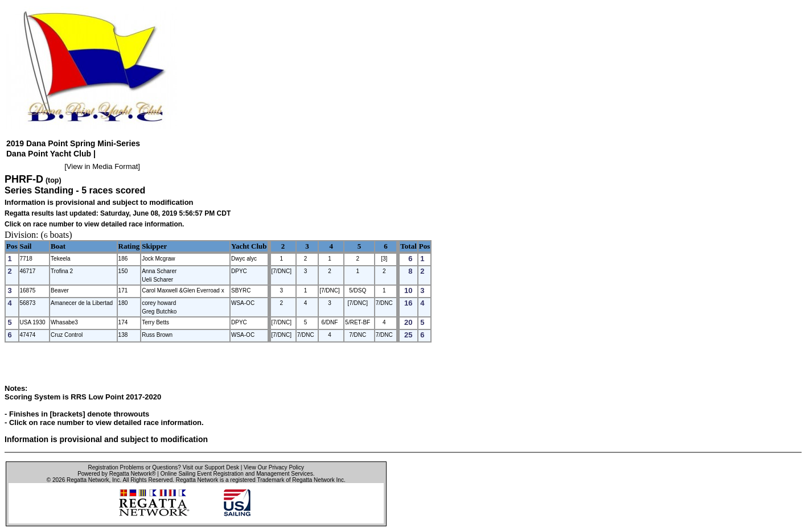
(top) (54, 180)
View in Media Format (102, 166)
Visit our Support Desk (211, 467)
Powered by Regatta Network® (116, 474)
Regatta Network (88, 480)
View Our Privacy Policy (274, 467)
